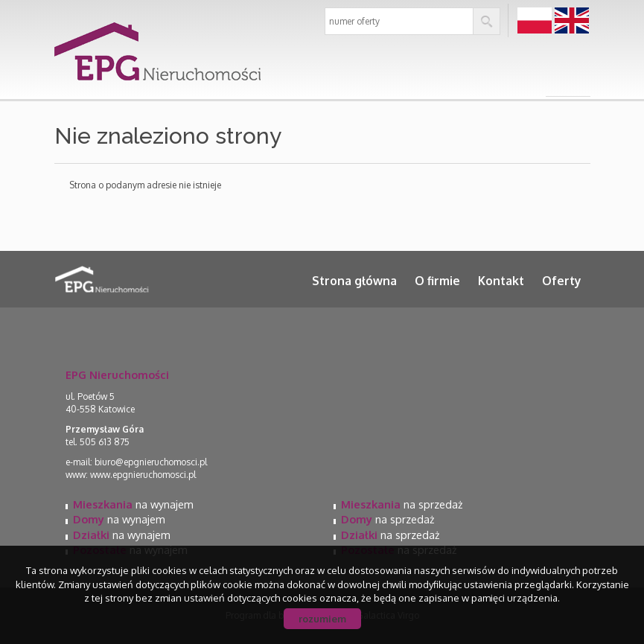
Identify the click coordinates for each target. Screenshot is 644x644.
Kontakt (501, 281)
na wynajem (133, 504)
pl (534, 21)
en (572, 21)
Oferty (562, 281)
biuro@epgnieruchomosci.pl (151, 462)
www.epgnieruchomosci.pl (143, 475)
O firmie (437, 281)
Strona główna (354, 281)
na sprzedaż (402, 504)
